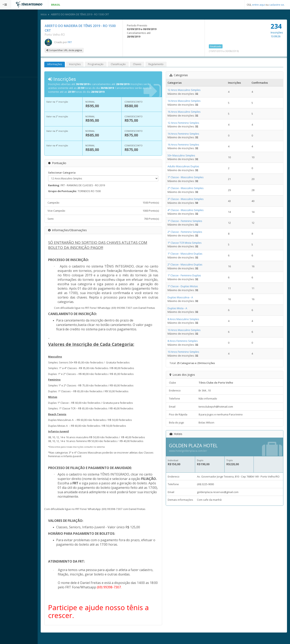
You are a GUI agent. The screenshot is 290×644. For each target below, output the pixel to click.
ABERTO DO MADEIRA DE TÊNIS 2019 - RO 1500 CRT (91, 15)
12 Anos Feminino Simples (189, 123)
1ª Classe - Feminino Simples (190, 221)
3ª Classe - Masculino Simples (191, 200)
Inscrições (86, 65)
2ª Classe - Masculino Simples (191, 189)
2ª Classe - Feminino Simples (190, 232)
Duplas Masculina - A (185, 298)
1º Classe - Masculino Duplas (190, 254)
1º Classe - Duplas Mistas (188, 287)
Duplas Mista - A (183, 309)
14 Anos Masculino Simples (189, 101)
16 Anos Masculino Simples (189, 112)
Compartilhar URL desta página (75, 51)
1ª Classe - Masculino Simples (191, 178)
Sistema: (7, 82)
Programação (107, 65)
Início (55, 15)
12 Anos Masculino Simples (189, 90)
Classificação (129, 65)
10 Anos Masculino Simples (189, 330)
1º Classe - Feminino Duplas (190, 276)
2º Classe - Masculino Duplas (190, 265)
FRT (81, 43)
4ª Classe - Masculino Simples (191, 210)
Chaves (148, 65)
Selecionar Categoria (73, 173)
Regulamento (167, 65)
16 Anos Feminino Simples (189, 145)
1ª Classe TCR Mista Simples (190, 243)
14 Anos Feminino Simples (189, 134)
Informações (66, 65)
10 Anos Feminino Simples (189, 352)
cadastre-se (277, 5)
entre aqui (258, 5)
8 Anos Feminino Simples (188, 341)
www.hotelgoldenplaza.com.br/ (193, 451)
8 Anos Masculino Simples (189, 319)
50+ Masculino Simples (187, 156)
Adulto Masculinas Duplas (189, 167)
